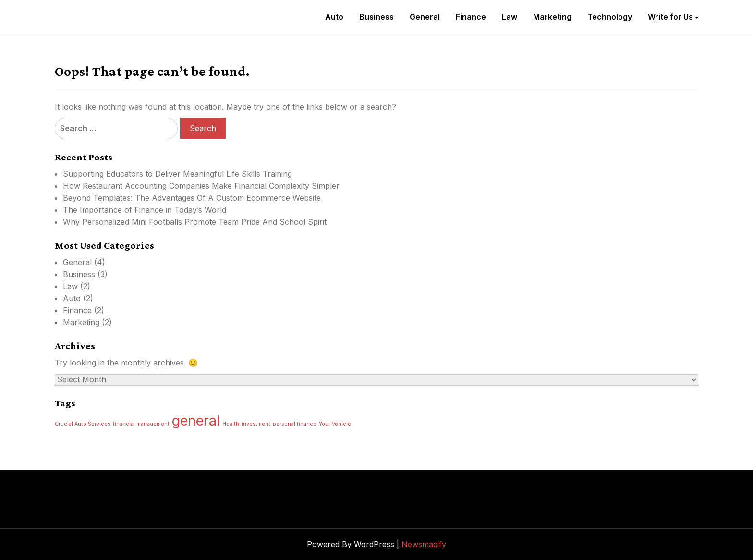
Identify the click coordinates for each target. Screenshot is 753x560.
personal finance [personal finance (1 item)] (295, 424)
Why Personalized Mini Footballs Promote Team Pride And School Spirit (195, 222)
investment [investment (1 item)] (256, 424)
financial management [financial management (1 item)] (141, 424)
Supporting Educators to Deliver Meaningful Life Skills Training (177, 174)
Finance (471, 17)
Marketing (552, 17)
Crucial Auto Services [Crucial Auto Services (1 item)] (83, 424)
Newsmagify (424, 544)
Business (376, 17)
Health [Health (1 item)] (231, 424)
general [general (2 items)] (196, 420)
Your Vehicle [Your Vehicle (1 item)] (335, 424)
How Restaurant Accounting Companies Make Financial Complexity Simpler (201, 186)
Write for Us (670, 17)
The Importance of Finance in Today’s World (145, 210)
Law (510, 17)
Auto (334, 17)
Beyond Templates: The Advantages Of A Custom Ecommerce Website (192, 198)
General (425, 17)
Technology (610, 17)
